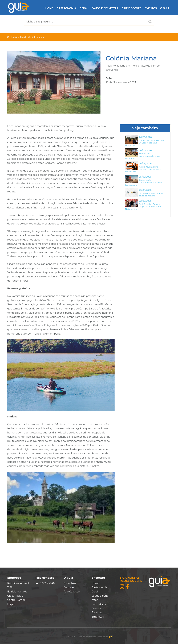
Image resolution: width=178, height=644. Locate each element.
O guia (165, 8)
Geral (84, 8)
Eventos (151, 8)
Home (49, 8)
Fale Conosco (72, 592)
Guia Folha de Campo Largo (19, 7)
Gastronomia (66, 8)
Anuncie (68, 587)
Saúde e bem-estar (105, 8)
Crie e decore (132, 8)
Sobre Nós (70, 583)
